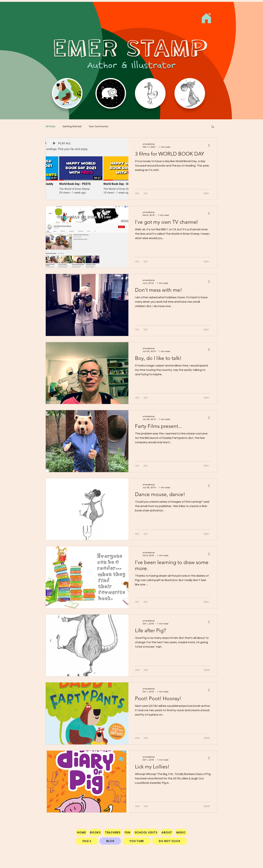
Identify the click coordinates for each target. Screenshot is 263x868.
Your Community (98, 126)
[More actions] (210, 145)
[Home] (206, 18)
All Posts (50, 126)
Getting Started (72, 126)
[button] (213, 127)
